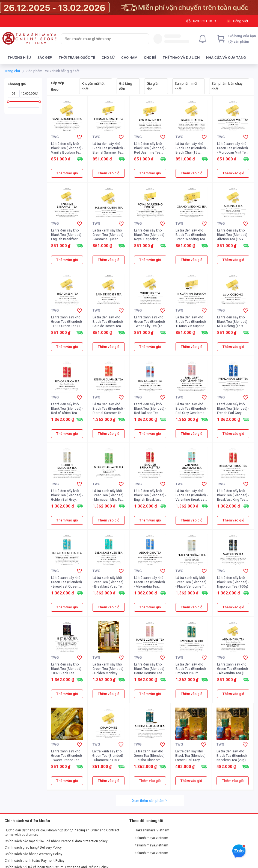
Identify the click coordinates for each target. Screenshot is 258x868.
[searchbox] (100, 39)
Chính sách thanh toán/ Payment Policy (35, 861)
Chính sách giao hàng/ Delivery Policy (33, 848)
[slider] (8, 102)
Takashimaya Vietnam (149, 830)
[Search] (144, 39)
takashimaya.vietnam (149, 838)
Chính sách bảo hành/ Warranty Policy (33, 854)
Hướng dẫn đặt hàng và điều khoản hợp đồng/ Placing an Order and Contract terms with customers (62, 832)
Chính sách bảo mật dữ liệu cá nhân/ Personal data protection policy (56, 841)
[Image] (129, 8)
